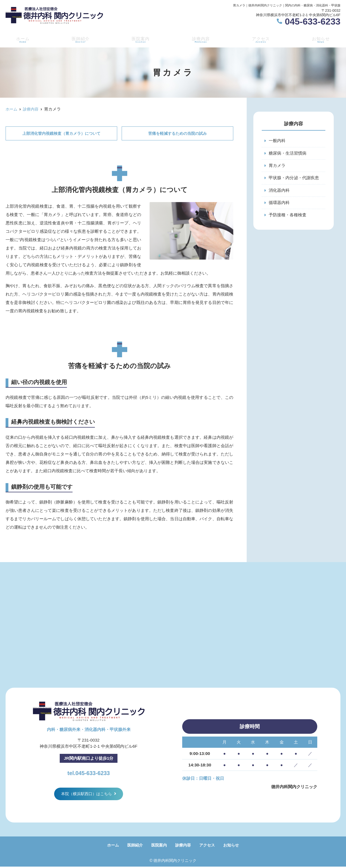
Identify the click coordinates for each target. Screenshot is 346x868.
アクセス (261, 39)
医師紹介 (80, 39)
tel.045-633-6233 (89, 772)
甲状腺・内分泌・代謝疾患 (294, 178)
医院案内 (140, 39)
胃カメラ (277, 166)
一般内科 (277, 141)
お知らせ (322, 39)
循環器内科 (279, 204)
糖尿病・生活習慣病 (288, 153)
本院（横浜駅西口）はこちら (87, 794)
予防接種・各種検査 (288, 216)
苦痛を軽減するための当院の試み (178, 134)
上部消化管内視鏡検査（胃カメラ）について (61, 134)
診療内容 (201, 39)
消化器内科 (279, 191)
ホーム (21, 39)
